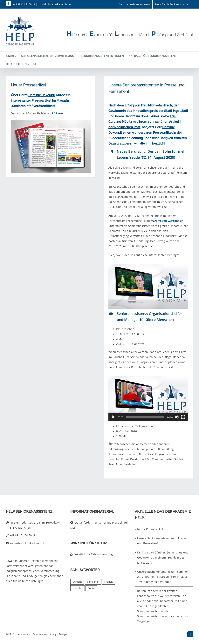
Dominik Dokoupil (42, 95)
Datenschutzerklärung (45, 634)
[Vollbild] (183, 417)
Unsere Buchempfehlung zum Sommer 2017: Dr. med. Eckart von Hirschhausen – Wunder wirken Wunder (163, 577)
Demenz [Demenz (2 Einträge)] (77, 582)
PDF (54, 113)
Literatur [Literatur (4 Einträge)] (78, 588)
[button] (35, 64)
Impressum (24, 634)
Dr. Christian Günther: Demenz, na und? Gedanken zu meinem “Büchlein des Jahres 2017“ (163, 557)
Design (63, 634)
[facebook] (8, 3)
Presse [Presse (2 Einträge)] (91, 588)
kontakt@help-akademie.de (55, 4)
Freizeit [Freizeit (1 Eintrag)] (109, 582)
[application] (148, 399)
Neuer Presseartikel (28, 85)
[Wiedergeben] (113, 417)
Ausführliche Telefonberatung (92, 554)
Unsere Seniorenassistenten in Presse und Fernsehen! (162, 541)
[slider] (145, 417)
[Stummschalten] (177, 417)
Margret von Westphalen (167, 221)
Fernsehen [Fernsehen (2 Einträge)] (93, 582)
